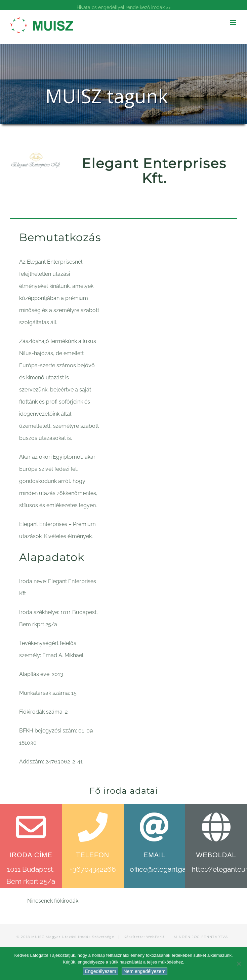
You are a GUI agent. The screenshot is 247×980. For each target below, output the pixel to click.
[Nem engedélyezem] (239, 964)
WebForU (155, 937)
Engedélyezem (101, 971)
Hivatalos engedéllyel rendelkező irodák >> (124, 7)
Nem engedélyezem (145, 971)
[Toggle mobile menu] (233, 23)
